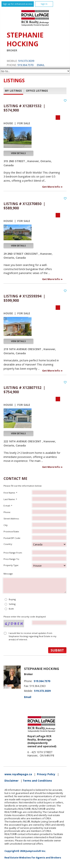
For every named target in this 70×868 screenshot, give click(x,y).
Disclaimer (11, 781)
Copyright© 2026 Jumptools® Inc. (25, 851)
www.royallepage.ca (18, 774)
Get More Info (51, 187)
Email (41, 65)
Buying (12, 599)
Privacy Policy (46, 774)
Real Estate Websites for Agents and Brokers (33, 858)
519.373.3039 (26, 61)
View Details (18, 153)
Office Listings (37, 91)
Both (11, 609)
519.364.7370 (25, 65)
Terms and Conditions (37, 781)
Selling (12, 604)
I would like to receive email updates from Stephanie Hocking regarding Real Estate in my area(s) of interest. (32, 636)
